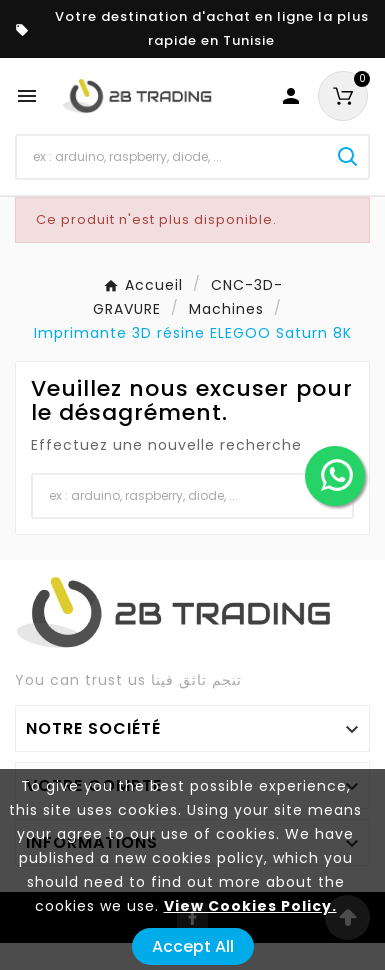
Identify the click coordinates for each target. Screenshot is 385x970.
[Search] (348, 157)
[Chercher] (172, 157)
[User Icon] (291, 96)
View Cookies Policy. (250, 906)
